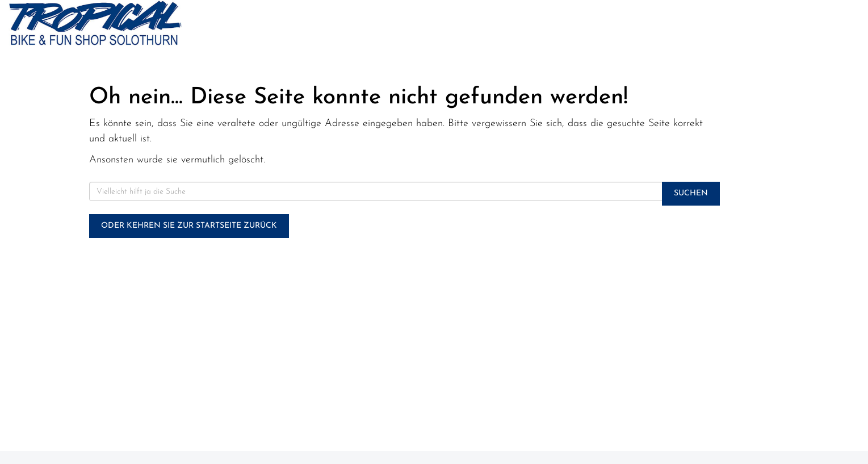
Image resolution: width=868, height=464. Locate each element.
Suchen (691, 193)
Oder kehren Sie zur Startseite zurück (189, 226)
